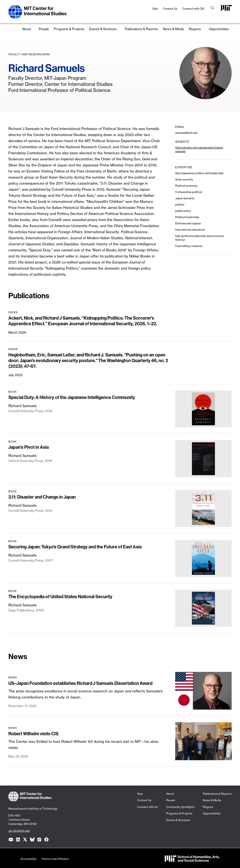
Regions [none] (195, 29)
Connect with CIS (193, 9)
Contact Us (170, 9)
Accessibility (29, 859)
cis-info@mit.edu (19, 831)
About (26, 29)
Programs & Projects (69, 29)
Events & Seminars (103, 29)
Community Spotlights (180, 807)
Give (155, 9)
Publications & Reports (141, 29)
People (44, 29)
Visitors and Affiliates (55, 859)
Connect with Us (147, 807)
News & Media (173, 29)
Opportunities (219, 29)
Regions (208, 807)
